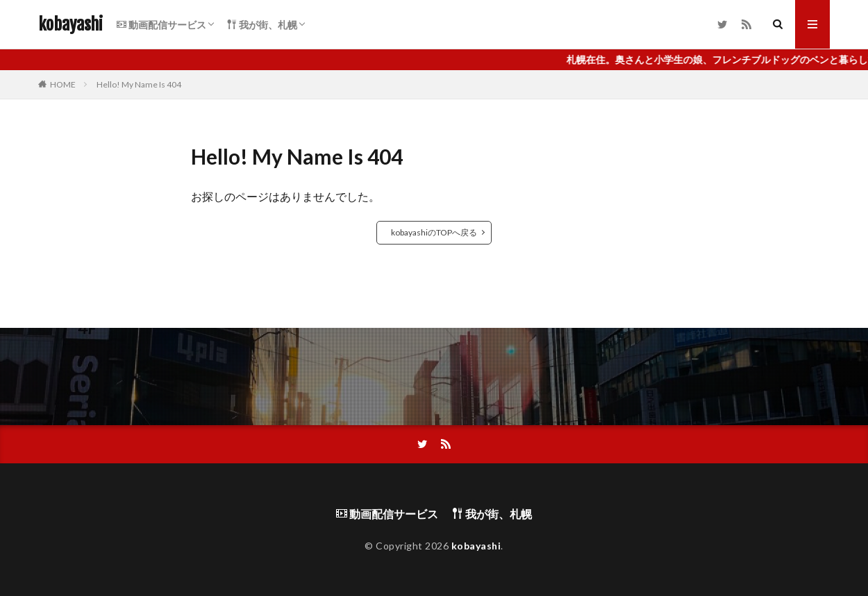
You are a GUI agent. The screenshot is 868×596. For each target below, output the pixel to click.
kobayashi (70, 24)
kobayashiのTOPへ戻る (434, 232)
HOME (63, 84)
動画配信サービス (161, 25)
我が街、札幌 (262, 25)
